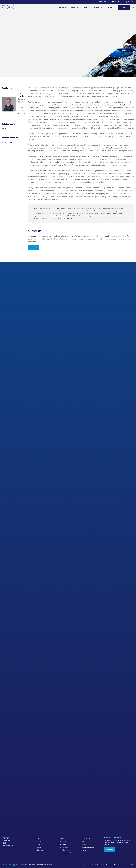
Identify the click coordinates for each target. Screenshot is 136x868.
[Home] (8, 7)
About (97, 7)
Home (39, 841)
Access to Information (72, 865)
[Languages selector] (130, 2)
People (74, 7)
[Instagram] (10, 865)
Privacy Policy (101, 865)
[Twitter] (7, 865)
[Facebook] (3, 865)
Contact (40, 850)
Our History (63, 844)
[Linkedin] (14, 865)
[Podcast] (21, 865)
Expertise (60, 7)
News (85, 7)
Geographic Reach (88, 847)
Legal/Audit (92, 865)
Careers (110, 7)
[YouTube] (17, 865)
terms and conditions (57, 216)
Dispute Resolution (9, 142)
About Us (63, 841)
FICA (115, 865)
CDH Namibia (116, 2)
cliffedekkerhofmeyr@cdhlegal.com (61, 218)
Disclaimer (109, 865)
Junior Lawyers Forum (67, 853)
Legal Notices (84, 865)
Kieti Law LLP (104, 2)
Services (85, 844)
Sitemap (120, 865)
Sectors (85, 841)
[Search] (133, 7)
